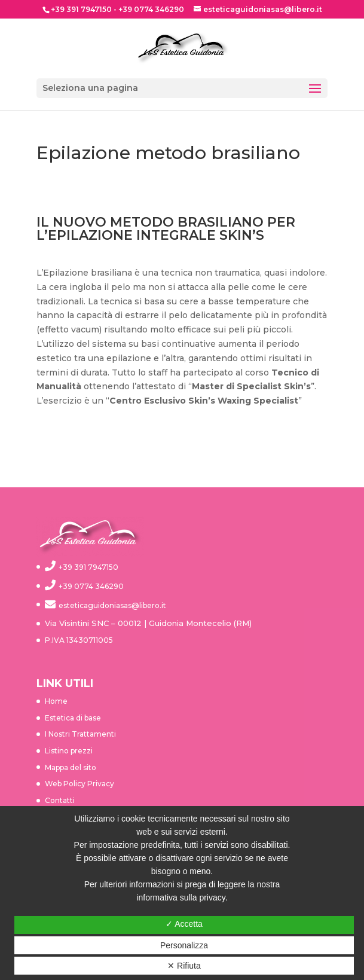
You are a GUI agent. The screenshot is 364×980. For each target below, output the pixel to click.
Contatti (60, 800)
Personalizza (184, 945)
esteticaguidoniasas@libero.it (112, 605)
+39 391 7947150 (81, 9)
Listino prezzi (69, 751)
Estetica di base (73, 718)
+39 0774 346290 (151, 9)
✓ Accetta (184, 924)
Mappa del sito (71, 767)
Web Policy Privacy (79, 784)
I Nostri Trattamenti (80, 734)
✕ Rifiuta (184, 966)
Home (56, 701)
